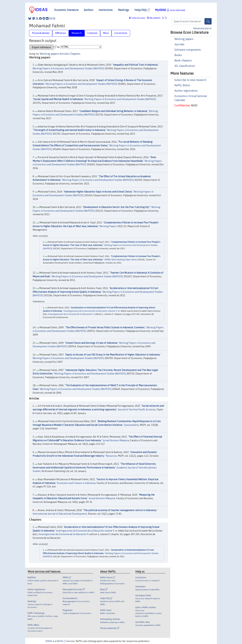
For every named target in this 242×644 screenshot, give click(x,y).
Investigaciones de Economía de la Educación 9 (71, 314)
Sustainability (131, 425)
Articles (64, 54)
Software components (188, 50)
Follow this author (138, 18)
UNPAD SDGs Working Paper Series (121, 260)
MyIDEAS (170, 10)
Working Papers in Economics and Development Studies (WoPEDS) (68, 68)
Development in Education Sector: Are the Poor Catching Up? (116, 207)
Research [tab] (77, 33)
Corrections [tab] (121, 33)
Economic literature (66, 10)
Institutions (106, 10)
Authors (89, 10)
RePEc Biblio (182, 85)
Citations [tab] (92, 33)
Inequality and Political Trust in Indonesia (135, 65)
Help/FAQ (142, 10)
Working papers (184, 39)
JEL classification (185, 66)
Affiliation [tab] (61, 33)
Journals (179, 44)
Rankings (124, 10)
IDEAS (49, 641)
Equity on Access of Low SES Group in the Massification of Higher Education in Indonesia (113, 355)
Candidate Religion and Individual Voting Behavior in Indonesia (113, 111)
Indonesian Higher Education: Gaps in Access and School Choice (98, 192)
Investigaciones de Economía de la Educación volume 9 (90, 311)
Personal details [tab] (41, 33)
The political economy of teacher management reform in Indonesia (120, 510)
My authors (154, 18)
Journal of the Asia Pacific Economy (137, 410)
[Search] (208, 21)
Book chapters (183, 60)
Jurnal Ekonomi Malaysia (116, 440)
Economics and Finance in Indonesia (76, 483)
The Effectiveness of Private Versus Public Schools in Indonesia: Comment (105, 327)
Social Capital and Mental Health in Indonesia (58, 99)
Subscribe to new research (190, 80)
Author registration (186, 91)
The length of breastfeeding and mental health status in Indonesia (69, 130)
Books (178, 55)
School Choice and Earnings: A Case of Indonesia (91, 343)
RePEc (62, 641)
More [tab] (106, 33)
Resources (111, 456)
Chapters (75, 54)
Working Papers (108, 226)
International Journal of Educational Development (60, 514)
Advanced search (202, 28)
